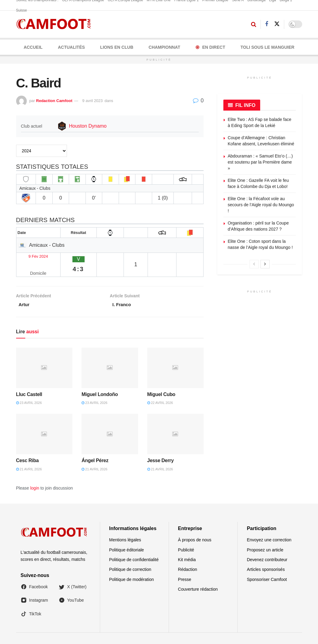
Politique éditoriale (127, 536)
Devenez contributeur (267, 546)
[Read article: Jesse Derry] (176, 421)
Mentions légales (125, 526)
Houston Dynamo (88, 126)
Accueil (33, 47)
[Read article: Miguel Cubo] (176, 354)
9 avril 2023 (92, 101)
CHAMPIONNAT (164, 47)
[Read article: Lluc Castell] (44, 354)
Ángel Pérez (95, 447)
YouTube (71, 587)
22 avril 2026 (160, 389)
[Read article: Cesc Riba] (44, 421)
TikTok (31, 600)
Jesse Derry (161, 447)
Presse (185, 566)
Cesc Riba (28, 447)
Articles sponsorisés (266, 556)
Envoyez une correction (269, 526)
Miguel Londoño (100, 381)
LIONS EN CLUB (117, 47)
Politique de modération (132, 566)
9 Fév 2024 (31, 255)
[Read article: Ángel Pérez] (110, 421)
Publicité (186, 536)
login (35, 474)
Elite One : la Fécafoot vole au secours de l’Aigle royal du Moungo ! (261, 205)
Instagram (34, 587)
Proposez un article (265, 536)
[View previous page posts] (254, 264)
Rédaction (188, 556)
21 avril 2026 (29, 455)
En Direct (210, 47)
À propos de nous (195, 526)
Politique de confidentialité (134, 546)
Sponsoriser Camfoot (267, 566)
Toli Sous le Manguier (267, 47)
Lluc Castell (29, 381)
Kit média (187, 546)
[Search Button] (254, 24)
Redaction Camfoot (54, 101)
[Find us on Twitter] (277, 24)
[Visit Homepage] (56, 24)
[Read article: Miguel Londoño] (110, 354)
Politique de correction (130, 556)
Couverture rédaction (198, 575)
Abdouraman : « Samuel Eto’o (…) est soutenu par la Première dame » (260, 162)
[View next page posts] (265, 264)
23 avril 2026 (29, 389)
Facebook (34, 573)
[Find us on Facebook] (267, 24)
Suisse (22, 10)
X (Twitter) (73, 573)
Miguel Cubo (161, 381)
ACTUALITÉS (71, 47)
